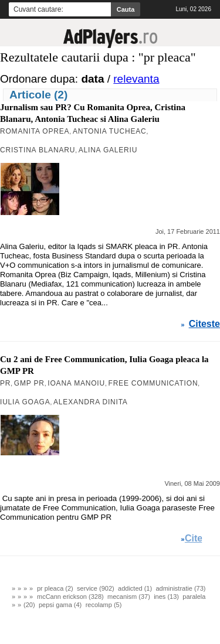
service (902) (96, 588)
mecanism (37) (129, 597)
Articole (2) (38, 95)
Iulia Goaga (25, 402)
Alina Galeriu (108, 150)
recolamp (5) (104, 605)
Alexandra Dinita (91, 402)
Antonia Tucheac (110, 131)
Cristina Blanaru (38, 150)
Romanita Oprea (35, 131)
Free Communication (153, 383)
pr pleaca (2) (55, 588)
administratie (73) (180, 588)
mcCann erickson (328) (70, 597)
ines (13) (166, 597)
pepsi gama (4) (60, 605)
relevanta (136, 79)
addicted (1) (135, 588)
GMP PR (29, 383)
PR (5, 383)
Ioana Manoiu (76, 383)
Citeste (204, 324)
